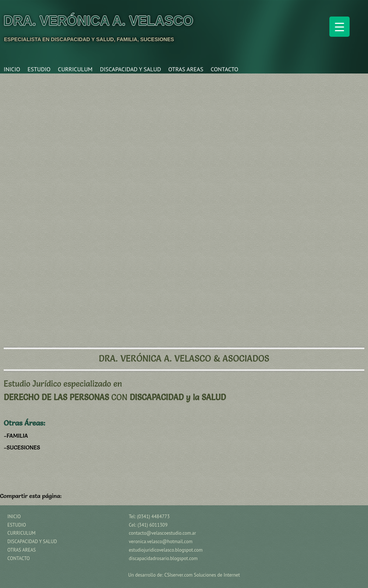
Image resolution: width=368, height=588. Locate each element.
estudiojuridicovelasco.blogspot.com (166, 550)
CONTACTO (224, 69)
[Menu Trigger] (339, 27)
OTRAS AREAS (186, 69)
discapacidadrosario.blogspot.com (163, 558)
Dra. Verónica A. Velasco (98, 21)
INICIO (12, 69)
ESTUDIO (39, 69)
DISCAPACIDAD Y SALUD (130, 69)
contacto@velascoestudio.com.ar (162, 533)
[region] (184, 206)
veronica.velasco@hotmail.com (161, 542)
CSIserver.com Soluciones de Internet (202, 575)
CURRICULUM (75, 69)
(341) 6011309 (153, 525)
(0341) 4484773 (153, 517)
